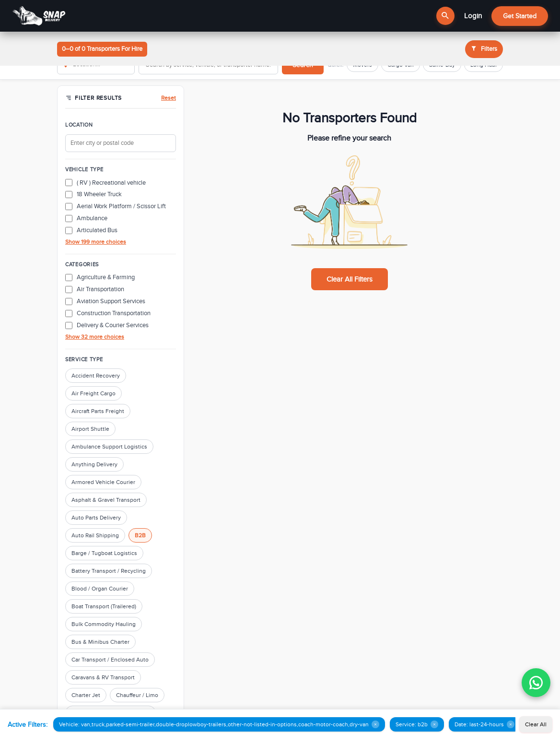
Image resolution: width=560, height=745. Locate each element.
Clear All (536, 724)
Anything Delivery (94, 464)
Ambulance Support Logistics (109, 447)
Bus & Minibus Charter (100, 642)
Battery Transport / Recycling (109, 571)
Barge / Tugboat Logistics (104, 553)
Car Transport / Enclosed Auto (110, 660)
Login (473, 16)
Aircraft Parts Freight (98, 411)
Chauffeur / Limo (137, 695)
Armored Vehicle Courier (103, 482)
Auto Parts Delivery (96, 518)
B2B (140, 535)
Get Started (520, 16)
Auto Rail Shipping (95, 535)
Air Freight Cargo (93, 393)
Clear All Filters (350, 279)
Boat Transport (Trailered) (104, 606)
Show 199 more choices (96, 242)
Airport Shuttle (90, 429)
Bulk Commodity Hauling (104, 624)
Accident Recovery (96, 376)
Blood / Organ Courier (100, 589)
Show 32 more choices (95, 337)
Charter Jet (86, 695)
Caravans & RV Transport (103, 677)
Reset (169, 98)
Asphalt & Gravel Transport (106, 500)
